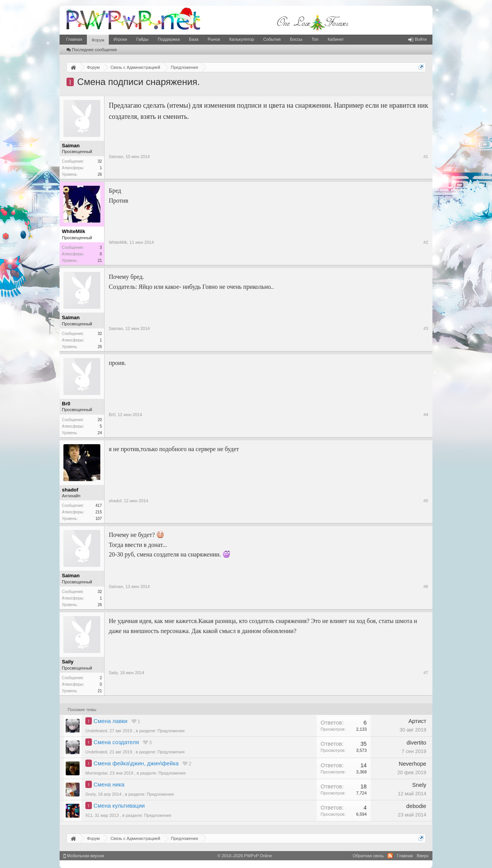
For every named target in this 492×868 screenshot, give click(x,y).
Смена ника (109, 785)
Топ (315, 39)
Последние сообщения (92, 50)
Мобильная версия (84, 856)
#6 (426, 586)
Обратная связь (368, 856)
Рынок (214, 39)
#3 (426, 328)
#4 (426, 415)
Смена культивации (119, 806)
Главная (74, 39)
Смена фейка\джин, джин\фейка (136, 763)
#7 (426, 673)
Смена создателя (116, 742)
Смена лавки (110, 721)
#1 (426, 157)
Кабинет (336, 39)
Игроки (120, 39)
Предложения (171, 731)
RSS (390, 856)
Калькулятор (241, 39)
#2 (426, 242)
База (194, 39)
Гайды (142, 39)
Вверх (423, 856)
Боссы (296, 39)
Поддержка (169, 39)
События (272, 39)
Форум (98, 40)
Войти (417, 39)
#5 (426, 501)
